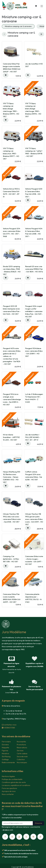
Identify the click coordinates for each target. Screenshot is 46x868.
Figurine (5, 751)
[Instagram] (12, 837)
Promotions (21, 745)
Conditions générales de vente (14, 782)
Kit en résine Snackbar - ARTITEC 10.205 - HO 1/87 (11, 437)
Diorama (5, 745)
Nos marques (22, 762)
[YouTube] (19, 837)
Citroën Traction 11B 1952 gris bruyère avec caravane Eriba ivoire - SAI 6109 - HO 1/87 (34, 519)
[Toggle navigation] (42, 6)
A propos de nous (9, 791)
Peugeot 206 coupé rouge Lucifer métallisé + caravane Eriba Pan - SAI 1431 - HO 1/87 (34, 311)
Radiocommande (8, 762)
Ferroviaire (6, 742)
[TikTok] (40, 837)
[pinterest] (33, 837)
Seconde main (22, 757)
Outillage (5, 759)
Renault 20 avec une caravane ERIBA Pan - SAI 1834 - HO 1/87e (34, 269)
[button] (6, 75)
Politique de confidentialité (12, 779)
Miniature (5, 754)
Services (20, 751)
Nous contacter (8, 794)
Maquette (5, 748)
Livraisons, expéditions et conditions (16, 785)
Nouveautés (21, 742)
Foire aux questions (9, 788)
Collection (21, 759)
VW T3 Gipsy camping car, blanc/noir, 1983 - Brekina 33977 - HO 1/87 (11, 153)
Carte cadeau (22, 754)
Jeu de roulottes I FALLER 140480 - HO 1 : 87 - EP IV (33, 437)
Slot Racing (6, 757)
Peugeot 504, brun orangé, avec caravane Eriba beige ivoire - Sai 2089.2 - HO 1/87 (12, 399)
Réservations (22, 748)
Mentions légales (8, 776)
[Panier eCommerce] (36, 6)
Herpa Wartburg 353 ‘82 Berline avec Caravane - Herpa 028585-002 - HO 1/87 (12, 477)
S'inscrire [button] (38, 823)
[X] (26, 837)
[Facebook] (5, 837)
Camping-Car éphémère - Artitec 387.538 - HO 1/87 (11, 559)
